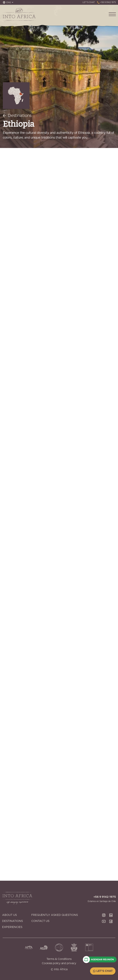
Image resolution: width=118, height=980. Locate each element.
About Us (10, 915)
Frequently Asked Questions (55, 915)
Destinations (17, 116)
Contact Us (40, 921)
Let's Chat (103, 971)
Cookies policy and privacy (59, 963)
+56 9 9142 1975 (106, 2)
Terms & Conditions (59, 959)
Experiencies (12, 927)
